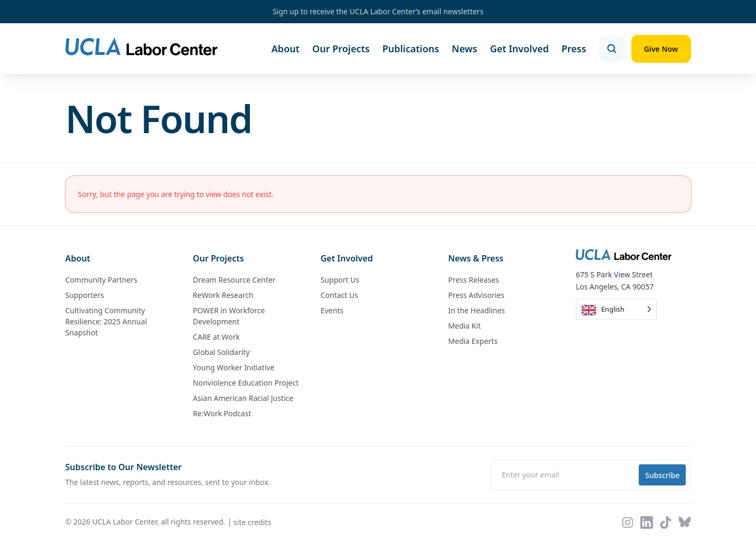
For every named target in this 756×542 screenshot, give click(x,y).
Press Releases (473, 280)
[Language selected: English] (616, 310)
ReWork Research (223, 296)
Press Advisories (476, 296)
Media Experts (473, 342)
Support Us (340, 280)
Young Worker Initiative (234, 368)
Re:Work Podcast (222, 414)
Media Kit (464, 326)
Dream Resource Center (234, 280)
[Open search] (611, 49)
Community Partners (101, 280)
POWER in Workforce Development (229, 316)
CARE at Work (216, 337)
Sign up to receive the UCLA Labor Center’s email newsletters (378, 11)
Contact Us (339, 296)
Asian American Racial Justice (243, 399)
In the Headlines (477, 311)
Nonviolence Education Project (246, 383)
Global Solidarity (221, 353)
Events (332, 311)
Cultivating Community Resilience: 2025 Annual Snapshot (106, 322)
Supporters (85, 296)
